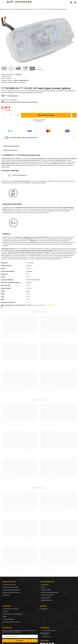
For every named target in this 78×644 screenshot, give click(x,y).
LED (10, 76)
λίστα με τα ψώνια (46, 590)
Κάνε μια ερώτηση (10, 150)
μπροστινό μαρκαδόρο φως (22, 80)
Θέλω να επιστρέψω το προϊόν (11, 593)
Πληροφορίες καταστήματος (11, 609)
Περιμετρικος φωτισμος (30, 9)
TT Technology (13, 100)
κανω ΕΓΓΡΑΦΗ (45, 585)
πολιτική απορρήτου (9, 619)
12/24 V (8, 78)
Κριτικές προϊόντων (11, 146)
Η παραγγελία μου (9, 582)
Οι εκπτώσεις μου (46, 598)
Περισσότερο (50, 305)
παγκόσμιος (18, 74)
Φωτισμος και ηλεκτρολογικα (17, 9)
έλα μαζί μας (7, 628)
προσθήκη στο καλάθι (46, 115)
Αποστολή (6, 612)
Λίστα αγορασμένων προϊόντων (50, 593)
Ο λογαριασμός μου (48, 582)
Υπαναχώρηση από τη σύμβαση (11, 622)
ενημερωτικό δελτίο (47, 600)
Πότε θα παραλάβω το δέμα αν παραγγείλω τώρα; (24, 138)
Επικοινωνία (6, 595)
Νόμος (5, 617)
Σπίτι (7, 9)
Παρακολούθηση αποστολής (11, 587)
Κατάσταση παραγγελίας (9, 585)
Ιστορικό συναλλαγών (47, 595)
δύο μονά (23, 82)
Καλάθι (43, 587)
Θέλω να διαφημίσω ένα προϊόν (11, 590)
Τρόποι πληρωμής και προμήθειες (12, 614)
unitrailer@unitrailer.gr (49, 631)
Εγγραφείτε (20, 641)
